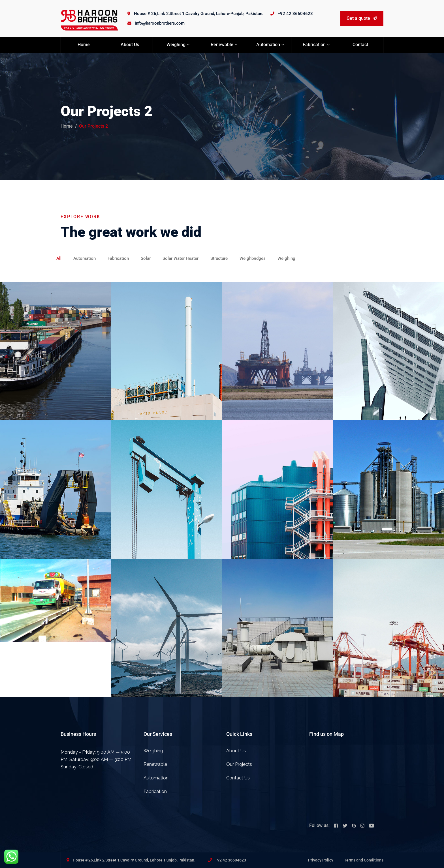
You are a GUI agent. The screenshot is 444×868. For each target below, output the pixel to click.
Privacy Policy (321, 860)
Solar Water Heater (186, 258)
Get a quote (362, 18)
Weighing (176, 45)
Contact (360, 45)
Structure (227, 258)
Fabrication (314, 45)
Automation (268, 45)
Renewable (222, 45)
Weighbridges (263, 258)
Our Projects (239, 764)
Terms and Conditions (364, 860)
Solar (150, 258)
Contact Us (238, 778)
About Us (130, 45)
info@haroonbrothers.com (160, 23)
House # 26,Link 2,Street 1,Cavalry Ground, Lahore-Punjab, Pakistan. (199, 14)
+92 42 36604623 (295, 14)
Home (84, 45)
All (59, 258)
